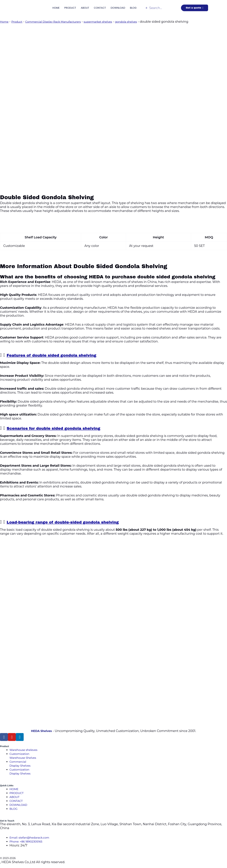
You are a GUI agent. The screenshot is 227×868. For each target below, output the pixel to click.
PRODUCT (70, 8)
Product (19, 22)
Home (5, 22)
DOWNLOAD (118, 8)
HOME (56, 8)
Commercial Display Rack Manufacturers (60, 22)
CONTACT (100, 8)
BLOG (133, 8)
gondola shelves (144, 22)
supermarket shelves (112, 22)
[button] (113, 355)
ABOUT (85, 8)
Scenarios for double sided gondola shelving (64, 428)
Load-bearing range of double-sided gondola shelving (75, 522)
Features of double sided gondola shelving (61, 355)
